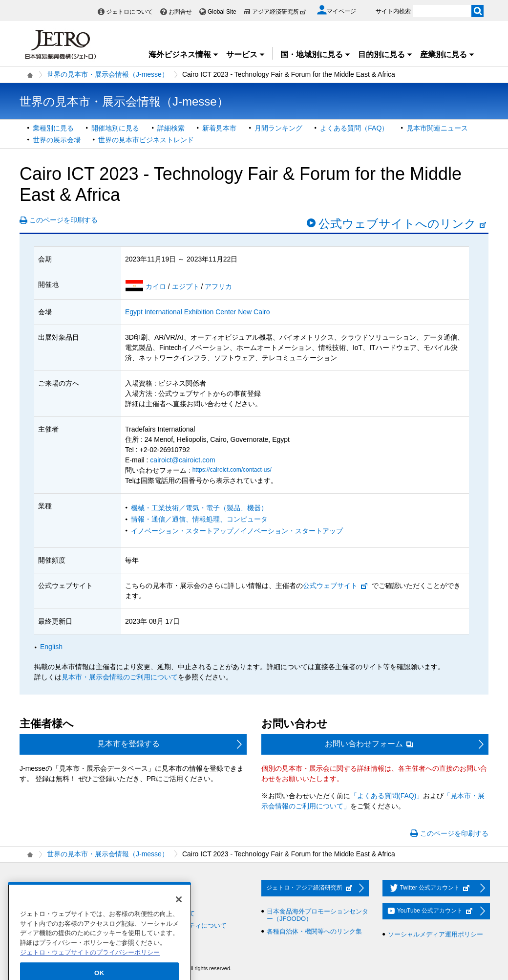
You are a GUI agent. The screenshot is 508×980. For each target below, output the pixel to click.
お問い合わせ (150, 888)
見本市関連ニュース (437, 128)
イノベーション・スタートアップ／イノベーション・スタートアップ (237, 531)
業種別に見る (53, 128)
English (51, 647)
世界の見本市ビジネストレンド (146, 140)
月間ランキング (278, 128)
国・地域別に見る (316, 54)
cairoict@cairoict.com (182, 460)
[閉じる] (179, 912)
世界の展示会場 (57, 140)
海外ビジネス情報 (184, 54)
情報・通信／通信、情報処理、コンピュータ (199, 519)
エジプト (187, 286)
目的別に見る (385, 54)
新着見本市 (219, 128)
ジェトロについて (129, 12)
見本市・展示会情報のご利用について (120, 677)
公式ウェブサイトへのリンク (403, 224)
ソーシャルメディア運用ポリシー (435, 934)
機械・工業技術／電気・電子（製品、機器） (199, 508)
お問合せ (180, 12)
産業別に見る (447, 54)
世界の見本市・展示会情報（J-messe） (108, 74)
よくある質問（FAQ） (354, 128)
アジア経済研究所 (279, 12)
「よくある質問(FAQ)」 (387, 796)
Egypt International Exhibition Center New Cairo (198, 312)
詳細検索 (171, 128)
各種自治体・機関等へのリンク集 (314, 931)
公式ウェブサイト (336, 586)
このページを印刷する (63, 220)
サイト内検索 (393, 11)
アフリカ (218, 286)
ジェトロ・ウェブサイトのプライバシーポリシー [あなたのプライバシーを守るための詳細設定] (90, 965)
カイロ (157, 286)
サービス (246, 54)
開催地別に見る (115, 128)
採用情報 (38, 888)
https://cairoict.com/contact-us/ (232, 470)
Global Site (222, 12)
